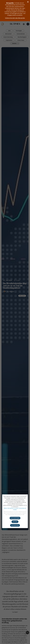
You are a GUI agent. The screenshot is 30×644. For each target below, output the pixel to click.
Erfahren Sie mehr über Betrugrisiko (15, 18)
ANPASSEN (15, 522)
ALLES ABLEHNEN (15, 525)
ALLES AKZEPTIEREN (15, 518)
